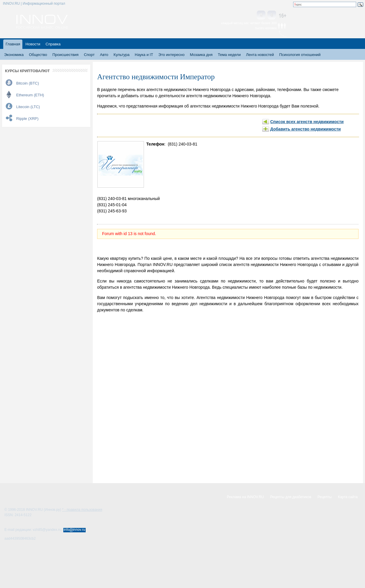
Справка (53, 44)
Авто (104, 55)
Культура (122, 55)
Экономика (14, 55)
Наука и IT (144, 55)
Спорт (89, 55)
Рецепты (325, 497)
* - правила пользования (82, 510)
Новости (33, 44)
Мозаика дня (201, 55)
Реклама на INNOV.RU (245, 497)
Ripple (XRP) (27, 119)
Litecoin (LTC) (28, 107)
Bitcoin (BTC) (28, 83)
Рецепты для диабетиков (291, 497)
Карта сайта (348, 497)
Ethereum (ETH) (30, 95)
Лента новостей (260, 55)
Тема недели (229, 55)
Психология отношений (300, 55)
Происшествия (65, 55)
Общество (38, 55)
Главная (13, 44)
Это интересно (171, 55)
